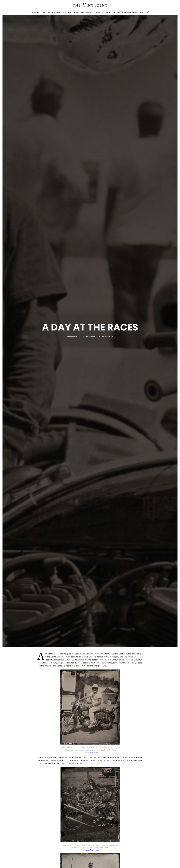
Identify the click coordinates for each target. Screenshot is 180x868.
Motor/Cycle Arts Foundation (128, 12)
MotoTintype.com (92, 752)
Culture (67, 12)
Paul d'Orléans (107, 336)
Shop (108, 12)
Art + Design (54, 12)
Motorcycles (39, 12)
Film (76, 12)
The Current (87, 12)
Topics (99, 12)
